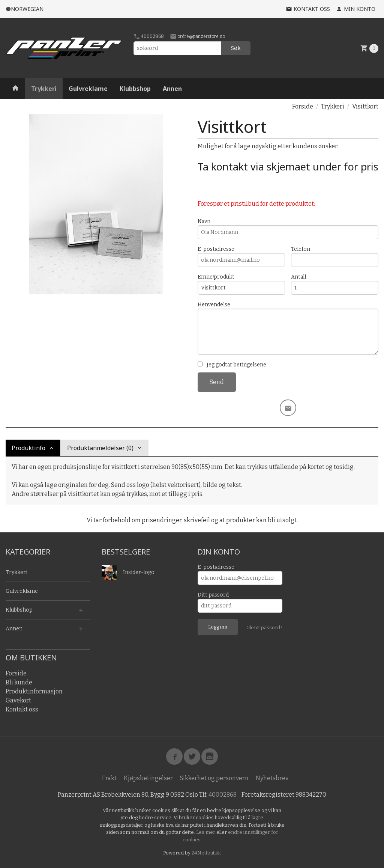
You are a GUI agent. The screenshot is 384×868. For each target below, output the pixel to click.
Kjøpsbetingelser (148, 778)
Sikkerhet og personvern (214, 778)
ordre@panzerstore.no (197, 36)
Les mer (206, 832)
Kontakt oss (22, 709)
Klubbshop (135, 89)
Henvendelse (288, 328)
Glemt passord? (264, 628)
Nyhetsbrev (272, 778)
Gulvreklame (88, 89)
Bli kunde (19, 682)
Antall (335, 284)
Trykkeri (44, 89)
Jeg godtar (232, 365)
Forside (303, 106)
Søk (236, 48)
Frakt (109, 778)
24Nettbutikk (206, 853)
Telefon (335, 256)
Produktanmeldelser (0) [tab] (100, 448)
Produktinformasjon (34, 691)
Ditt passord (213, 595)
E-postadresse (241, 256)
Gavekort (18, 700)
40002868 (149, 36)
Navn (288, 229)
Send (217, 382)
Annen (172, 89)
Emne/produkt (241, 284)
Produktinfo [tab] (28, 448)
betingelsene (250, 365)
